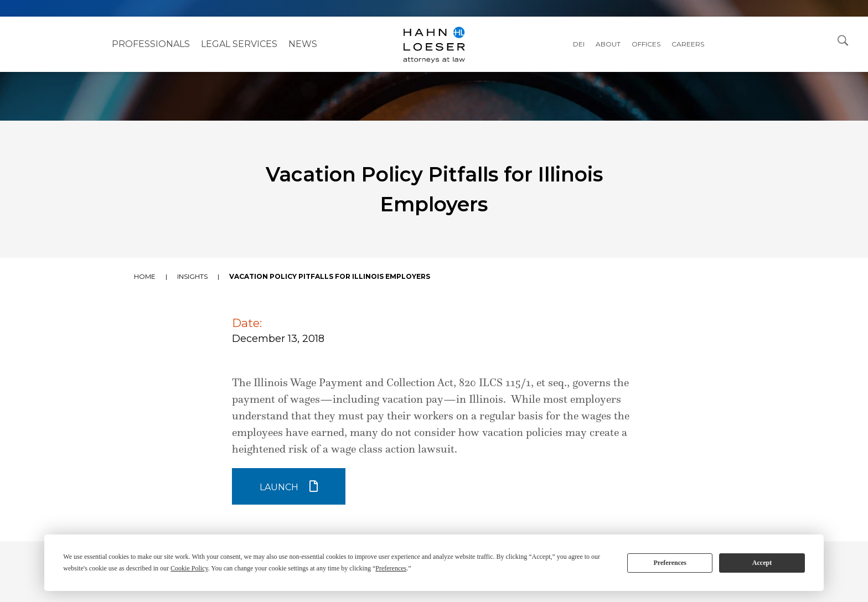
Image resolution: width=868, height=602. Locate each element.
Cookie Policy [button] (189, 568)
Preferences (670, 563)
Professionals (151, 44)
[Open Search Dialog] (843, 40)
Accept (762, 563)
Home (145, 276)
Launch (279, 487)
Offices (646, 44)
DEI (579, 44)
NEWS (303, 44)
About (608, 44)
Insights (192, 276)
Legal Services (239, 44)
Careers (688, 44)
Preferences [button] (391, 568)
